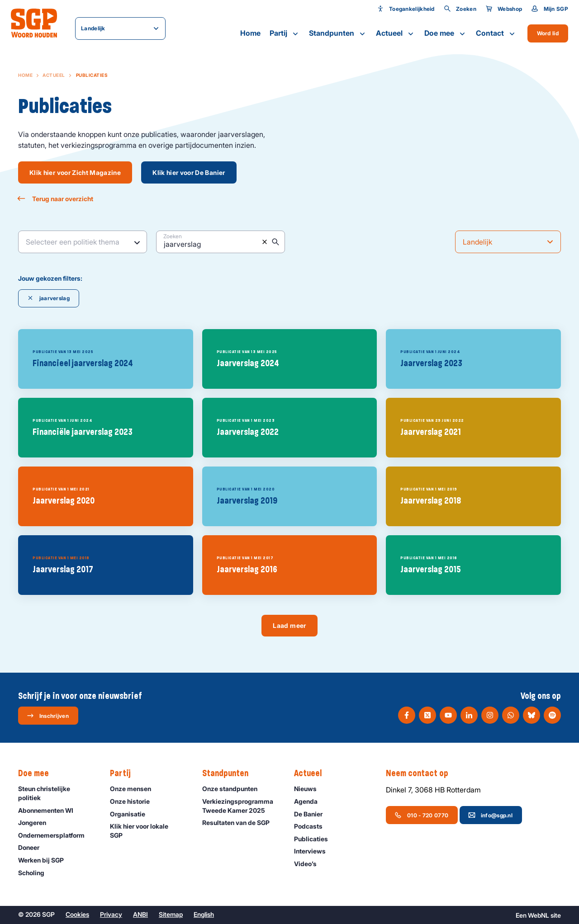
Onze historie (134, 801)
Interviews (314, 851)
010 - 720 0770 (421, 815)
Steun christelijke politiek (57, 793)
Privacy (111, 914)
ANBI (140, 914)
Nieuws (309, 789)
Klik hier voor (75, 173)
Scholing (35, 873)
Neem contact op (422, 773)
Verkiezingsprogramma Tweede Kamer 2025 (241, 806)
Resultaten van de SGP (240, 823)
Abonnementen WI (50, 810)
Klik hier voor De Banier (189, 172)
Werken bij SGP (45, 860)
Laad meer (289, 625)
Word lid (548, 33)
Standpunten (338, 33)
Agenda (310, 801)
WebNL (539, 915)
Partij (285, 33)
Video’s (309, 864)
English (204, 914)
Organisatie (132, 814)
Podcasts (312, 826)
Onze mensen (135, 789)
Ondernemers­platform (55, 835)
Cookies (77, 914)
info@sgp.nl (490, 815)
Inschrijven (48, 716)
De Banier (312, 814)
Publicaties (315, 839)
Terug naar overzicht (56, 199)
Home (250, 33)
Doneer (33, 847)
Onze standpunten (234, 789)
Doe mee (446, 33)
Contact (496, 33)
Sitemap (171, 914)
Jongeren (36, 823)
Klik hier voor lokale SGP (148, 830)
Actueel (396, 33)
